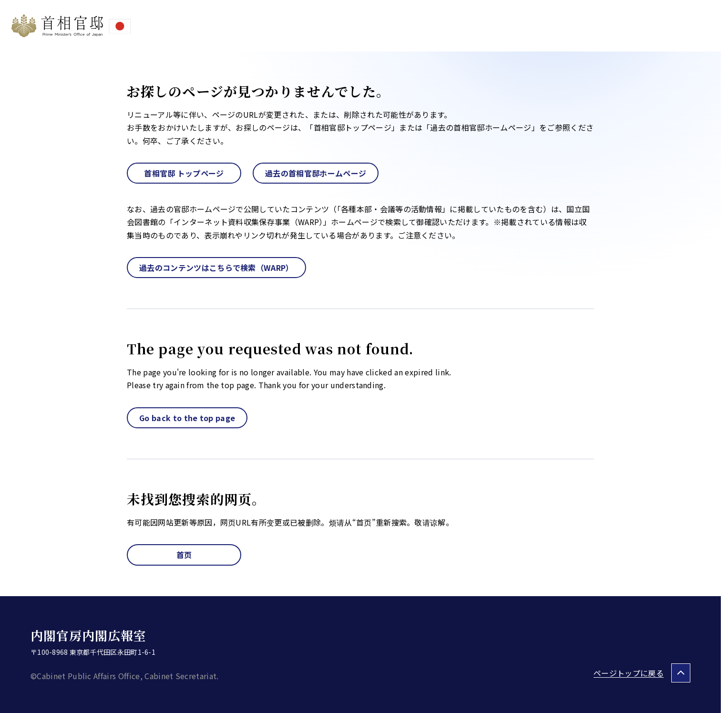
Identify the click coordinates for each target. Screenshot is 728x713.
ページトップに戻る (629, 673)
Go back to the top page (187, 418)
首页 (184, 555)
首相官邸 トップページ (184, 173)
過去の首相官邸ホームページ (316, 173)
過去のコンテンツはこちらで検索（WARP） (216, 268)
